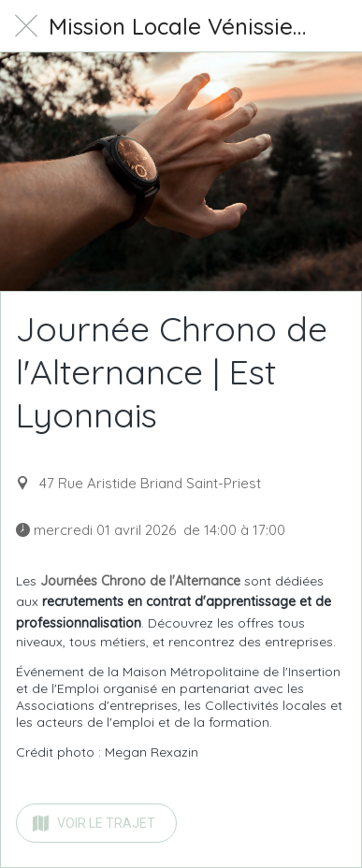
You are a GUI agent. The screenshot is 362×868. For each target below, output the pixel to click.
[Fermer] (26, 26)
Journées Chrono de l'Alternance (140, 581)
